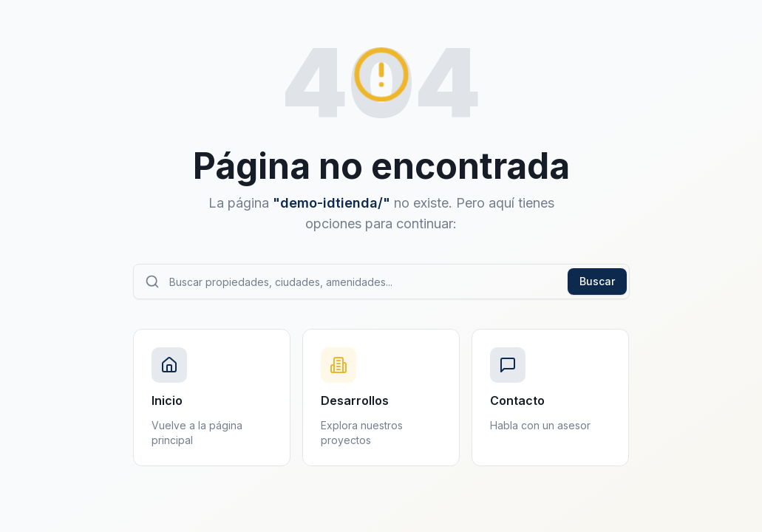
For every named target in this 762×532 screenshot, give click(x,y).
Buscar (597, 281)
